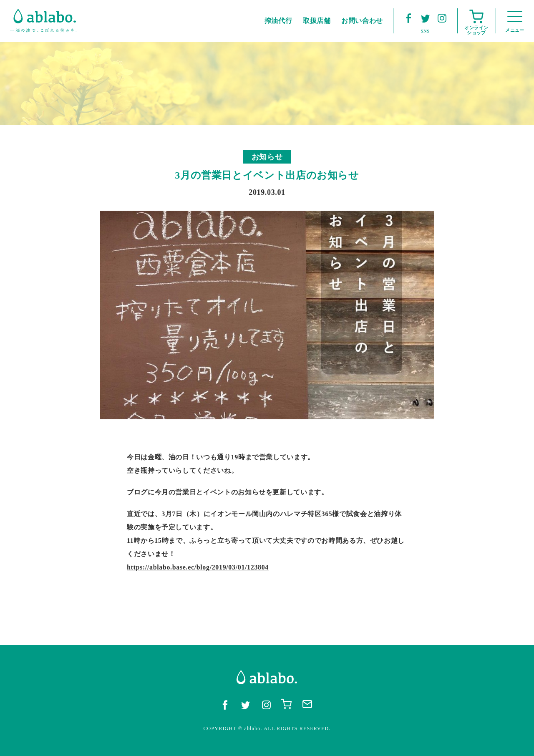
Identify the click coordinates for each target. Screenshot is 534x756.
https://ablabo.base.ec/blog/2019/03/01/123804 (198, 567)
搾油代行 (278, 21)
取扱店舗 (317, 21)
